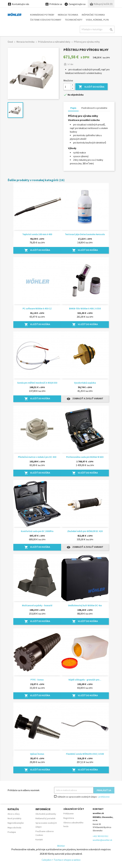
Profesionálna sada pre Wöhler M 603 (85, 457)
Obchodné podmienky (46, 814)
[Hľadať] (97, 29)
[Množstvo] (67, 87)
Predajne (12, 832)
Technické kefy (74, 20)
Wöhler (61, 846)
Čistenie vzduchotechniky (46, 20)
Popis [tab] (73, 108)
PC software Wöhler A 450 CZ (37, 308)
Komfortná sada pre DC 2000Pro (37, 531)
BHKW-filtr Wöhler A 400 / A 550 (85, 308)
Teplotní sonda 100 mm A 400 (37, 234)
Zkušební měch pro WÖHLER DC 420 (85, 531)
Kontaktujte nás (18, 4)
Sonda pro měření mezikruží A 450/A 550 (37, 383)
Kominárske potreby (42, 15)
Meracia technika (68, 15)
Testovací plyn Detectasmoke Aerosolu (85, 234)
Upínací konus (37, 754)
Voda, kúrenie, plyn (97, 20)
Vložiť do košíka (91, 87)
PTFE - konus (37, 680)
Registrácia (69, 818)
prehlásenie (104, 797)
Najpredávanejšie (16, 823)
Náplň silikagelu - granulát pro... (85, 680)
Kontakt (39, 840)
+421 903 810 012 (100, 836)
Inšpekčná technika (93, 15)
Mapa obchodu (14, 828)
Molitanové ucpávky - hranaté (37, 605)
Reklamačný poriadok (45, 818)
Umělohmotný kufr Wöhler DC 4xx (85, 605)
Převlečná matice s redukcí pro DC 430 (37, 457)
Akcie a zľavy (14, 814)
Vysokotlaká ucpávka (85, 383)
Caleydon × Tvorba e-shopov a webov (61, 860)
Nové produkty (14, 818)
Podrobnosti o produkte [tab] (94, 108)
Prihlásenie (69, 814)
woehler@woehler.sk (102, 840)
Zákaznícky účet (74, 809)
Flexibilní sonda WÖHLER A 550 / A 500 (85, 754)
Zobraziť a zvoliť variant (85, 399)
